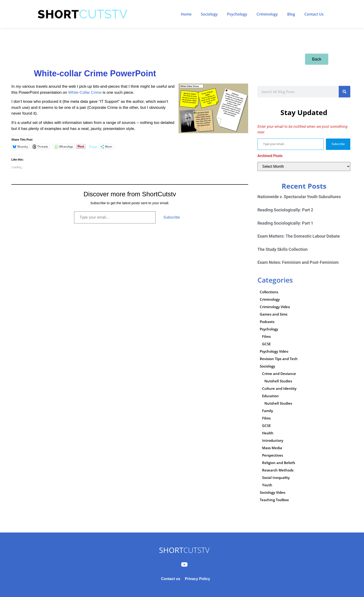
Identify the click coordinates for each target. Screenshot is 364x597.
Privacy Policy (197, 579)
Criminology (267, 14)
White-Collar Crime (85, 92)
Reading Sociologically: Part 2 (285, 210)
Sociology (209, 14)
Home (186, 14)
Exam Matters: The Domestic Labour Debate (299, 236)
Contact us (171, 579)
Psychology (237, 14)
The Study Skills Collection (283, 249)
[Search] (344, 92)
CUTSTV (184, 550)
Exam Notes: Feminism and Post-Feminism (298, 262)
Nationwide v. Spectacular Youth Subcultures (299, 197)
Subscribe (172, 217)
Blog (291, 14)
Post (93, 147)
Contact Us (314, 14)
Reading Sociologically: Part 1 (285, 223)
